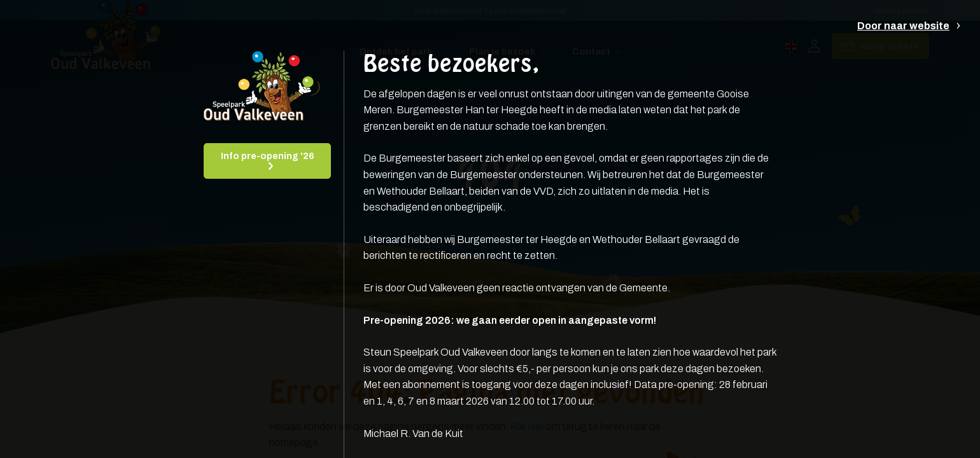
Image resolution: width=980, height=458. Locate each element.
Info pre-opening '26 (268, 156)
